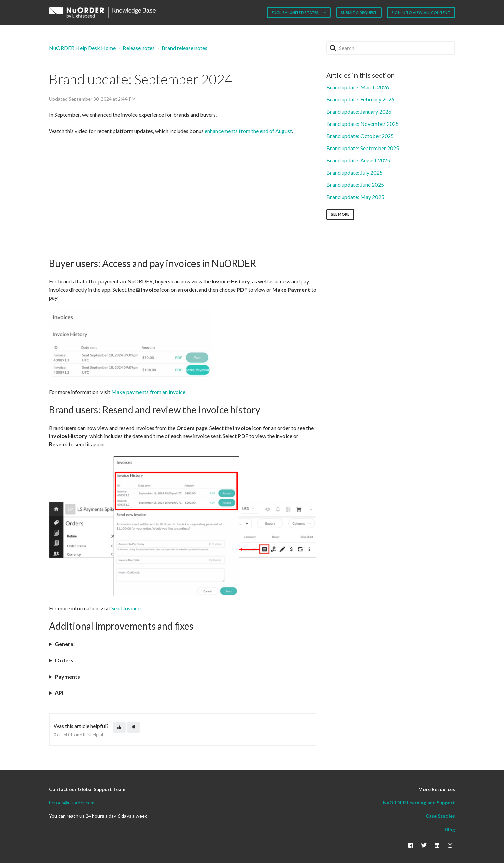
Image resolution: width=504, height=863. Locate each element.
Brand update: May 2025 (355, 197)
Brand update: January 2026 (359, 111)
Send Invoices (127, 608)
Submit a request (359, 12)
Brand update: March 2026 (358, 87)
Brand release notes (185, 48)
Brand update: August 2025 (358, 160)
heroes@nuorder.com (72, 803)
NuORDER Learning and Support (419, 803)
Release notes (139, 48)
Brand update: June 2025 (355, 185)
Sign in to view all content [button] (421, 12)
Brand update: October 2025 (360, 136)
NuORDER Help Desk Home (82, 48)
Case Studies (440, 816)
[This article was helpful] (119, 728)
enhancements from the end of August (248, 131)
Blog (450, 829)
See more (340, 214)
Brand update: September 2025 (363, 148)
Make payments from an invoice (148, 392)
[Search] (391, 48)
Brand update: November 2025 (363, 124)
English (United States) (296, 12)
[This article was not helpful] (133, 728)
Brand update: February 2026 (360, 99)
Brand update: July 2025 (354, 172)
